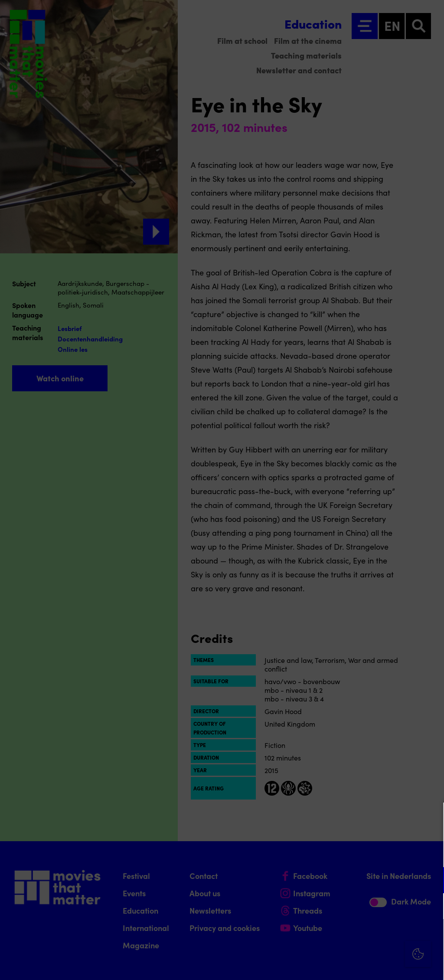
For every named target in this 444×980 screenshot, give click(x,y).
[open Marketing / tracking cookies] (430, 907)
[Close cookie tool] (431, 818)
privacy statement (336, 852)
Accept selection (370, 964)
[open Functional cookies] (430, 881)
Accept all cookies (370, 939)
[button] (362, 880)
